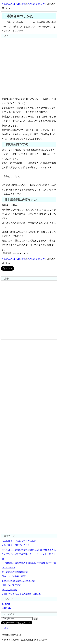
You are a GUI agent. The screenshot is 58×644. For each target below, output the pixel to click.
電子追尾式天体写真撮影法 (15, 572)
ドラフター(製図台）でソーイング (18, 581)
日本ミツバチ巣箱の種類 (14, 576)
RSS (6, 628)
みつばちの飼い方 (36, 4)
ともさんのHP (9, 4)
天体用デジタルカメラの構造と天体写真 (21, 594)
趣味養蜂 (21, 4)
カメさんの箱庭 (9, 590)
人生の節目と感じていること (16, 545)
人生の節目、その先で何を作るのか (19, 541)
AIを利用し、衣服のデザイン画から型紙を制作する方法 (29, 550)
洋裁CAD (6, 608)
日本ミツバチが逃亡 (11, 585)
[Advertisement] (29, 67)
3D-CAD (6, 604)
